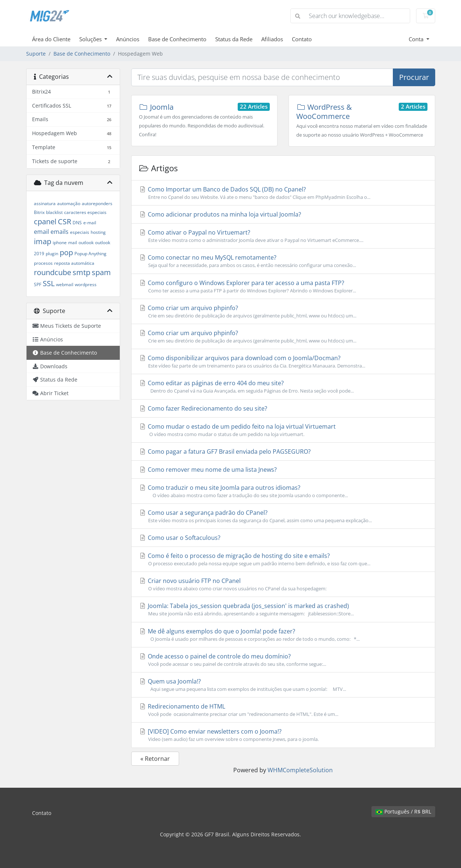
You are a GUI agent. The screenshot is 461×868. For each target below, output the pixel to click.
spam (101, 272)
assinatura (45, 203)
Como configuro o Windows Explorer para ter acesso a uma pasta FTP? (283, 287)
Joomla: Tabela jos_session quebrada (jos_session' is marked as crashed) (283, 609)
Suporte (36, 54)
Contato (302, 39)
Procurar (414, 77)
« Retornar (155, 759)
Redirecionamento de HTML (283, 710)
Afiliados (272, 39)
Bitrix (39, 212)
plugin (52, 254)
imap (43, 241)
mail (73, 243)
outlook (86, 243)
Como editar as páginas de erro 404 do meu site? (283, 387)
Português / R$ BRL (403, 811)
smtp (81, 272)
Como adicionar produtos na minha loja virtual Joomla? (220, 214)
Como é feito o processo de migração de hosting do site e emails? (283, 559)
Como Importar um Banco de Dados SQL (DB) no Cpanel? (283, 193)
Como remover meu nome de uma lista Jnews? (208, 470)
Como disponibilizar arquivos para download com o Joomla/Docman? (283, 362)
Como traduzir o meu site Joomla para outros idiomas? (283, 491)
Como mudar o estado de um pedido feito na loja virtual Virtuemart (283, 430)
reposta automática (74, 263)
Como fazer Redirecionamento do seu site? (203, 408)
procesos (43, 263)
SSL (49, 283)
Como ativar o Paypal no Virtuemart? (283, 236)
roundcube (53, 272)
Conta (417, 39)
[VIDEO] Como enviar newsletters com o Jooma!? (283, 735)
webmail (65, 284)
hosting (98, 232)
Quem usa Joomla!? (283, 685)
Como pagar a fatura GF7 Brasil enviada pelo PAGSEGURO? (225, 451)
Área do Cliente (51, 39)
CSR (64, 222)
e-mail (90, 223)
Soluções (91, 39)
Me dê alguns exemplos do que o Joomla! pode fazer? (283, 635)
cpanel (45, 222)
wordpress (86, 284)
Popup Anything (90, 254)
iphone (60, 243)
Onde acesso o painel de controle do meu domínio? (283, 660)
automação (69, 203)
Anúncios (128, 39)
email (41, 232)
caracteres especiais (85, 212)
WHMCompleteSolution (300, 770)
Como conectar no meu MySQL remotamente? (283, 261)
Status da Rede (234, 39)
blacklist (54, 212)
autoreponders (97, 203)
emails (60, 232)
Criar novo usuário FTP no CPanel (283, 584)
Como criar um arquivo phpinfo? (283, 312)
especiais (80, 232)
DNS (77, 223)
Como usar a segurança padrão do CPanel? (283, 516)
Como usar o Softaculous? (180, 538)
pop (66, 252)
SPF (38, 284)
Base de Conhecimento (177, 39)
